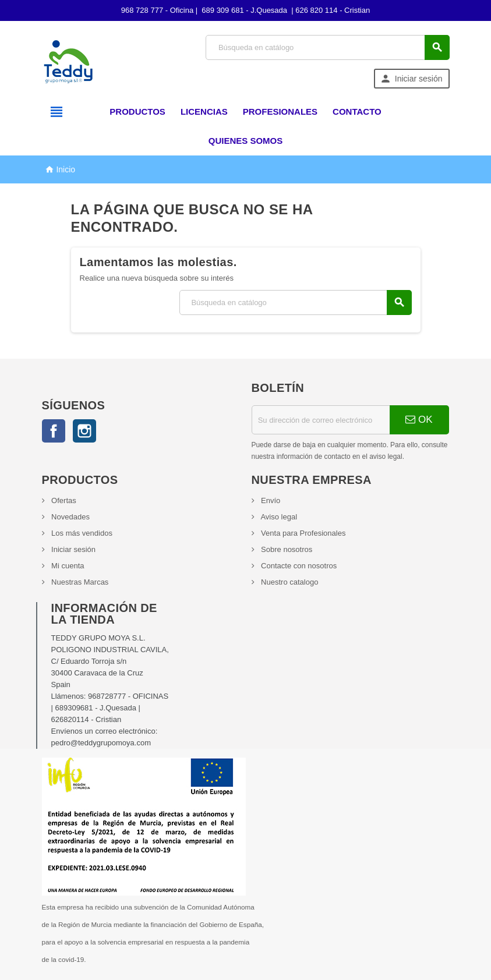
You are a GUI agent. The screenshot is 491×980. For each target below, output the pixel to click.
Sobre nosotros (286, 549)
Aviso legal (278, 517)
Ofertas (63, 500)
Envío (270, 500)
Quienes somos (246, 141)
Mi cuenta (67, 566)
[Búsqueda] (327, 47)
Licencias (204, 112)
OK (419, 420)
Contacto (357, 112)
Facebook (54, 431)
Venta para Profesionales (303, 533)
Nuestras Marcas (79, 582)
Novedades (70, 517)
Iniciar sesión (73, 549)
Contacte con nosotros (298, 566)
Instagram (84, 431)
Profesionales (280, 112)
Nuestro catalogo (289, 582)
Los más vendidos (81, 533)
